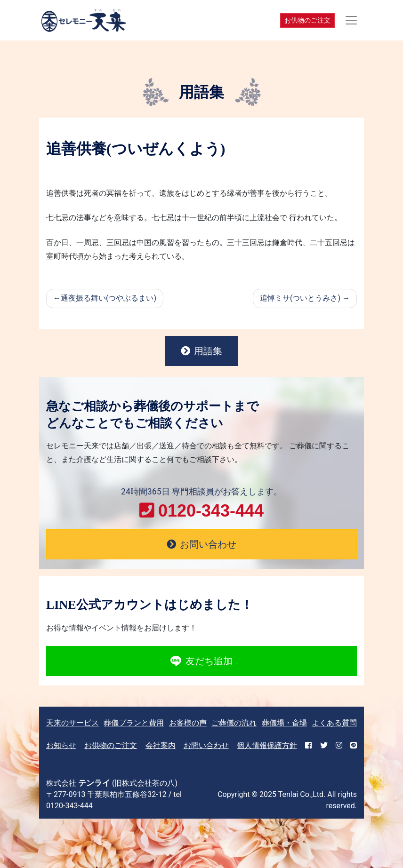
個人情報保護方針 (267, 745)
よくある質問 (334, 723)
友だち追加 (201, 661)
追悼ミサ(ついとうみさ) (300, 298)
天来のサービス (73, 723)
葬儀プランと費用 (134, 723)
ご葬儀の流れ (234, 723)
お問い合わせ (206, 745)
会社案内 (161, 745)
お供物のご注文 (307, 20)
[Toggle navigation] (351, 20)
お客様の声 (188, 723)
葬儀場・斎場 (284, 723)
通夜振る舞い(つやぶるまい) (109, 298)
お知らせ (61, 745)
